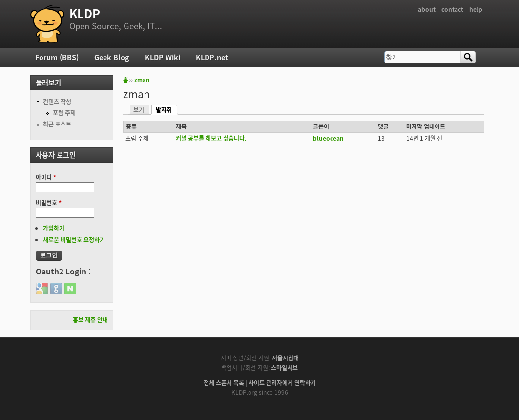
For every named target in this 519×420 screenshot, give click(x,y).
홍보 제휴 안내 (90, 320)
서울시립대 (285, 358)
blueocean (328, 138)
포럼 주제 (64, 113)
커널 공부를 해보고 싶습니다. (211, 138)
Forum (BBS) (57, 57)
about (427, 9)
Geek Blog (112, 57)
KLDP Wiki (163, 57)
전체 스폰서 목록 (224, 383)
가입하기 (54, 228)
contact (452, 9)
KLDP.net (212, 57)
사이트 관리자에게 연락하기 (282, 383)
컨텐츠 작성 (57, 102)
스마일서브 (284, 368)
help (476, 9)
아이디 (46, 177)
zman (142, 80)
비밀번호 (49, 203)
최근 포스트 (57, 124)
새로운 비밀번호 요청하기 (74, 240)
